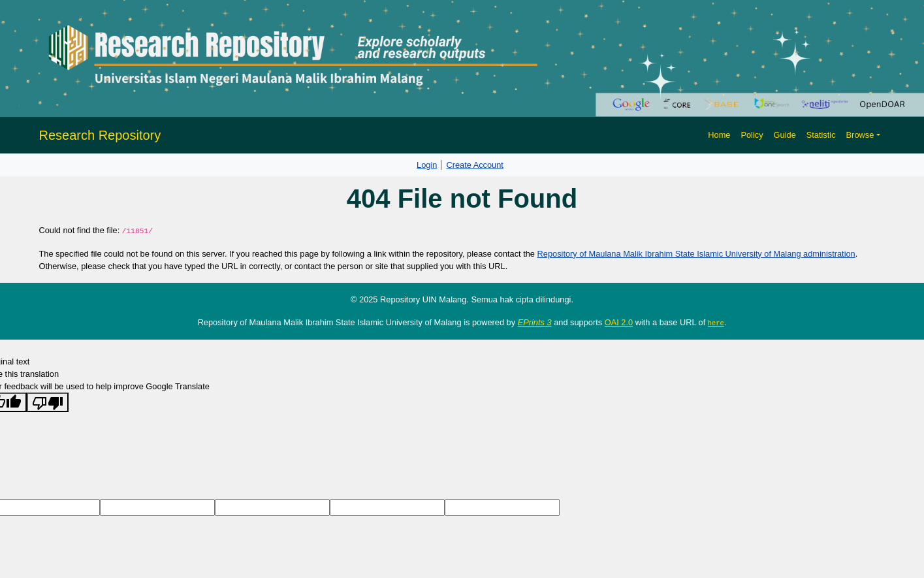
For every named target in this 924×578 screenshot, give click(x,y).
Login (427, 165)
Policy (752, 135)
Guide (785, 135)
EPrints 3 (535, 322)
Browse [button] (860, 135)
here (716, 323)
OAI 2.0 (619, 322)
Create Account (475, 165)
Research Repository (100, 135)
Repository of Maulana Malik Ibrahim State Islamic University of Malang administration (696, 254)
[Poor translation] (48, 402)
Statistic (821, 135)
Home (719, 135)
